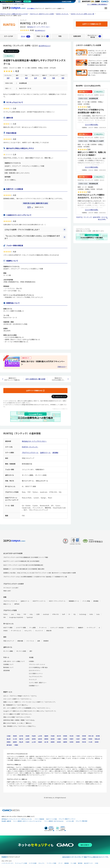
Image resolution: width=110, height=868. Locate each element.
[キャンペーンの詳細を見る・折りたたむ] (62, 367)
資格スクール (7, 604)
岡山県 (21, 742)
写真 (60, 36)
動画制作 (81, 628)
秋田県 (34, 736)
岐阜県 (40, 739)
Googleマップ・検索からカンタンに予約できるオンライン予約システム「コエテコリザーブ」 (30, 711)
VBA (5, 617)
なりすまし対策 (70, 821)
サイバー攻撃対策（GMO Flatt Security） (54, 821)
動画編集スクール (74, 601)
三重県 (59, 739)
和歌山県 (97, 739)
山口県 (34, 742)
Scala (98, 614)
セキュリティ (28, 631)
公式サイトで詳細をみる (34, 390)
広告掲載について (8, 664)
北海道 (9, 736)
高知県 (59, 742)
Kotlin (91, 614)
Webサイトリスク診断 (51, 819)
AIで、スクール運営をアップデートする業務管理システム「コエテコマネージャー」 (27, 708)
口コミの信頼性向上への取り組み (38, 667)
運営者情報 (6, 670)
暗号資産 (80, 863)
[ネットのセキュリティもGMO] (16, 1)
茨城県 (53, 736)
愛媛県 (53, 742)
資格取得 (46, 641)
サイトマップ (33, 679)
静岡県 (46, 739)
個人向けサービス (89, 863)
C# (69, 614)
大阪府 (78, 739)
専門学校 (17, 604)
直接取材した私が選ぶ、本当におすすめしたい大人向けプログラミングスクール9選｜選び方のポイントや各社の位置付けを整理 (40, 573)
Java (12, 614)
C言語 (38, 614)
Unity (31, 614)
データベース (43, 628)
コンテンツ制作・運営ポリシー (38, 683)
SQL (75, 614)
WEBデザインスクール (39, 601)
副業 (39, 641)
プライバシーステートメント (37, 664)
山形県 (40, 736)
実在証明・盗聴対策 (6, 821)
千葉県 (78, 736)
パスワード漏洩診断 (39, 819)
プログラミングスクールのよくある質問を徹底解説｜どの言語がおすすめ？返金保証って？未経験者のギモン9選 (35, 577)
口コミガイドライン (35, 670)
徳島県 (40, 742)
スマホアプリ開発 (21, 628)
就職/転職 (20, 641)
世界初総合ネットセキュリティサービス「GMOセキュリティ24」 (17, 819)
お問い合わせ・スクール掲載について (14, 661)
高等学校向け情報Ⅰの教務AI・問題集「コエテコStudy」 (19, 720)
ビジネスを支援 (33, 863)
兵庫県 (84, 739)
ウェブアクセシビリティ (36, 676)
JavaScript (46, 614)
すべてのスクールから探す (11, 588)
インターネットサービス (7, 863)
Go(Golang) (83, 614)
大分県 (90, 742)
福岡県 (65, 742)
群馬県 (65, 736)
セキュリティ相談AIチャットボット (67, 819)
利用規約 (31, 661)
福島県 (46, 736)
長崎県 (78, 742)
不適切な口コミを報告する (60, 409)
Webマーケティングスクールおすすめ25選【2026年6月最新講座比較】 (24, 565)
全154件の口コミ (40, 30)
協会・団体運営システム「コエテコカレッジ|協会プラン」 (20, 726)
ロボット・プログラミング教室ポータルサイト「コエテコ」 (20, 696)
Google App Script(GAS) (16, 617)
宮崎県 (97, 742)
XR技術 (5, 631)
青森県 (15, 736)
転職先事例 (77, 36)
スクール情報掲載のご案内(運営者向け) (97, 4)
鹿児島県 (9, 745)
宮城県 (27, 736)
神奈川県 (91, 736)
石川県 (15, 739)
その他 (96, 863)
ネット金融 (73, 863)
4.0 (26, 78)
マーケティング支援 (51, 863)
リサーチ (60, 863)
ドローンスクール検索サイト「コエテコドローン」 (18, 699)
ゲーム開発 (32, 628)
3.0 (8, 78)
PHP (25, 614)
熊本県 (84, 742)
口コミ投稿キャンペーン (36, 673)
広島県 (27, 742)
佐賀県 (71, 742)
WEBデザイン (71, 628)
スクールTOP (8, 36)
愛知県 (53, 739)
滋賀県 (65, 739)
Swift (63, 614)
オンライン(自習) (21, 651)
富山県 (9, 739)
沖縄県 (16, 745)
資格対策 (49, 631)
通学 (31, 651)
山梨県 (27, 739)
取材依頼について (8, 667)
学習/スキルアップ (9, 641)
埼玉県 (71, 736)
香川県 (46, 742)
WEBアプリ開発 (8, 628)
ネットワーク (39, 631)
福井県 (21, 739)
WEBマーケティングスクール (57, 601)
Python (5, 614)
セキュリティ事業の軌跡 (82, 821)
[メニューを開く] (106, 8)
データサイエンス (16, 631)
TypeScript (30, 617)
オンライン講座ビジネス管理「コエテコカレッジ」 (18, 714)
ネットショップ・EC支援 (21, 863)
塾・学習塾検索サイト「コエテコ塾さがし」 (16, 705)
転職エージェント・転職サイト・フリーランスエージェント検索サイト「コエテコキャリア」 (30, 702)
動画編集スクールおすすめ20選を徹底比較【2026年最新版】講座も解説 (24, 569)
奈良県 (90, 739)
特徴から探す (7, 591)
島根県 (15, 742)
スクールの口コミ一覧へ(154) (35, 379)
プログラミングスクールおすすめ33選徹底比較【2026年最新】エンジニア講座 (26, 557)
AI (99, 628)
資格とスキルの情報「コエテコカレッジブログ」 (17, 717)
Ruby (19, 614)
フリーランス (30, 641)
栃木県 (59, 736)
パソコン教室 (86, 601)
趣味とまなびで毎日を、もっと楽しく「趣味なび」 (18, 723)
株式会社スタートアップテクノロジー (39, 27)
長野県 (34, 739)
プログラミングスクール (30, 453)
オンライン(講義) (8, 651)
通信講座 (55, 453)
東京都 (84, 736)
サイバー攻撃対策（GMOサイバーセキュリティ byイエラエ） (28, 821)
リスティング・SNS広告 (57, 628)
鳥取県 (9, 742)
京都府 (71, 739)
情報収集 (67, 863)
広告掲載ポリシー (34, 686)
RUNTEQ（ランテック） (30, 447)
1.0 (35, 78)
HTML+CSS (55, 614)
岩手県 (21, 736)
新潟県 (98, 736)
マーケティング (91, 628)
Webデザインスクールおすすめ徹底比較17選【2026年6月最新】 (22, 561)
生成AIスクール (45, 453)
